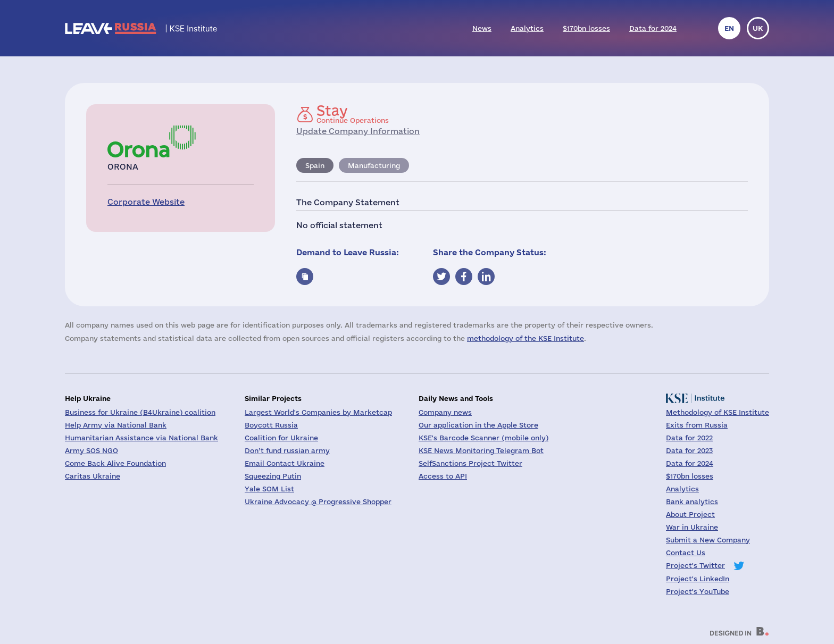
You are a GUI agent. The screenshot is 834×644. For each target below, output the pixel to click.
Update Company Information (358, 131)
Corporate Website (146, 202)
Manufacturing (374, 165)
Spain (315, 165)
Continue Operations (353, 114)
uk (758, 28)
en (729, 28)
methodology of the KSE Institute (526, 338)
